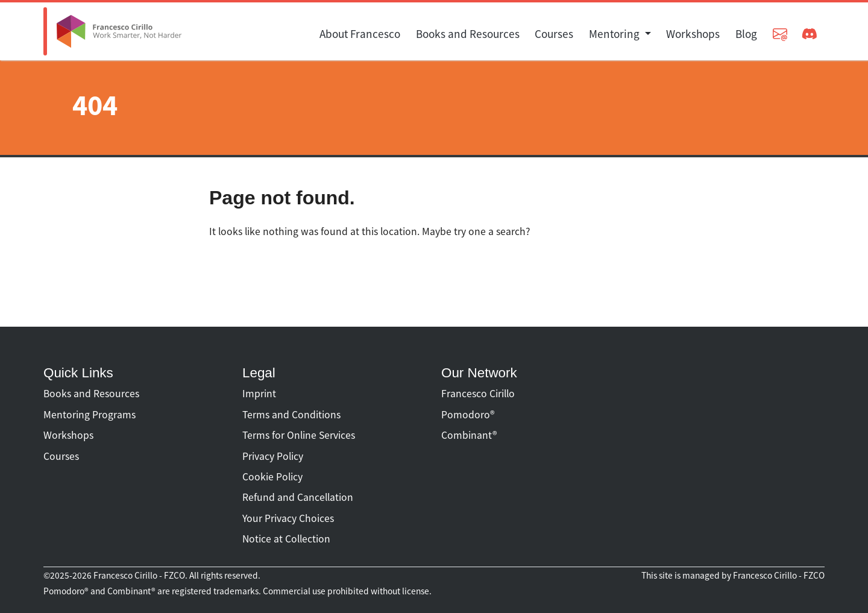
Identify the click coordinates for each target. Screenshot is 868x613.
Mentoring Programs (90, 415)
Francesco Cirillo (478, 394)
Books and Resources (468, 34)
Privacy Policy (273, 456)
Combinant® (469, 435)
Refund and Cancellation (298, 497)
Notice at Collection (286, 539)
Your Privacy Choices (288, 518)
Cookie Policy (272, 477)
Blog (746, 34)
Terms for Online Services (299, 435)
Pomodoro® (468, 415)
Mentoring (615, 34)
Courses (554, 34)
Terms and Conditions (291, 415)
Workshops (693, 34)
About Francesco (360, 34)
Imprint (259, 394)
